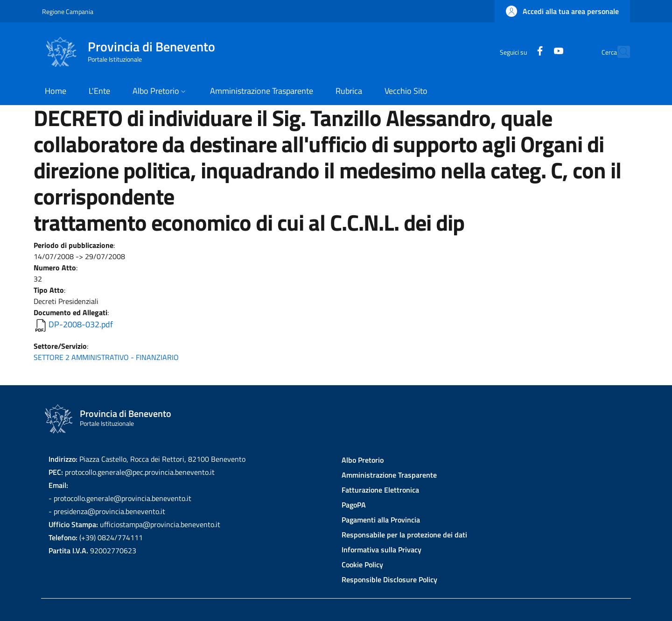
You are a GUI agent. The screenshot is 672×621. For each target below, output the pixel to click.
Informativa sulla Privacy (381, 550)
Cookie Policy (362, 565)
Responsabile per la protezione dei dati (404, 535)
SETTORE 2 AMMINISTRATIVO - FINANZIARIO (106, 357)
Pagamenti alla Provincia (381, 520)
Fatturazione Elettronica (380, 490)
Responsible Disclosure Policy (389, 579)
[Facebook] (519, 52)
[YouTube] (538, 52)
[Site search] (619, 52)
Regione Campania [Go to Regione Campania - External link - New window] (68, 11)
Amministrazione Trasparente (389, 475)
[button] (562, 11)
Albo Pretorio (363, 460)
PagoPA (354, 505)
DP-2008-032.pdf (81, 324)
